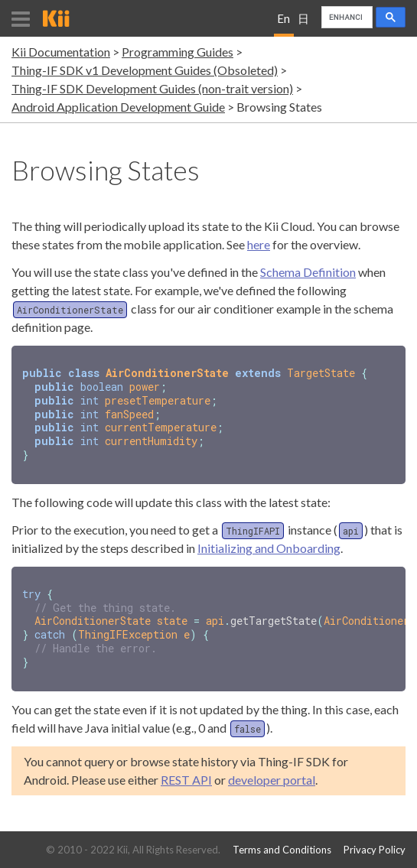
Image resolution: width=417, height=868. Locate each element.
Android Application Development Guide (118, 107)
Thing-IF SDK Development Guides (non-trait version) (152, 88)
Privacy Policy (375, 850)
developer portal (272, 770)
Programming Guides (178, 52)
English (283, 24)
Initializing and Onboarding (269, 543)
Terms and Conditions (282, 850)
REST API (186, 770)
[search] (345, 18)
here (259, 244)
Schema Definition (308, 272)
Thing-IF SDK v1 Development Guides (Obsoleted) (145, 70)
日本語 (303, 24)
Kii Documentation (61, 52)
